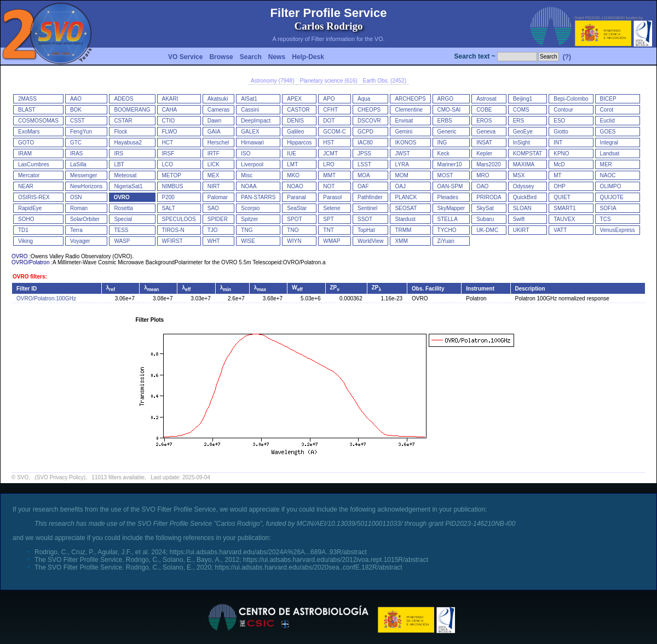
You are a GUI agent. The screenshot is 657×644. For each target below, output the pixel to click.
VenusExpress (618, 230)
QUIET (562, 197)
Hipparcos (299, 143)
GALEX (250, 132)
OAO (482, 186)
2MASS (27, 99)
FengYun (81, 132)
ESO (559, 121)
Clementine (409, 110)
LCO (168, 164)
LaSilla (78, 164)
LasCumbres (34, 164)
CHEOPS (369, 110)
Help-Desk (308, 57)
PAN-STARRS (258, 197)
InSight (521, 143)
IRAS (76, 153)
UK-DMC (487, 230)
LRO (329, 164)
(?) (567, 57)
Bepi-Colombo (571, 99)
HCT (168, 143)
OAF (363, 186)
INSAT (484, 143)
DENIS (295, 121)
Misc (247, 175)
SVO (23, 477)
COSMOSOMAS (38, 121)
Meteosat (125, 175)
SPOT (294, 219)
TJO (213, 230)
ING (442, 143)
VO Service (185, 57)
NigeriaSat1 (128, 186)
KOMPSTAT (528, 153)
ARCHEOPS (410, 99)
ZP (335, 288)
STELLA (448, 219)
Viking (25, 241)
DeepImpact (256, 121)
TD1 (23, 230)
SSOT (365, 219)
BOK (76, 110)
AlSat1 (249, 99)
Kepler (484, 153)
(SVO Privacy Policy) (60, 477)
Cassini (250, 110)
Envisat (404, 121)
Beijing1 (523, 99)
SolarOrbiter (85, 219)
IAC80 (365, 143)
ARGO (445, 99)
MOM (401, 175)
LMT (292, 164)
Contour (563, 110)
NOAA (249, 186)
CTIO (169, 121)
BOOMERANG (132, 110)
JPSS (364, 153)
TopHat (366, 230)
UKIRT (521, 230)
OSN (76, 197)
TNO (293, 230)
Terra (76, 230)
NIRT (214, 186)
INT (558, 143)
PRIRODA (489, 197)
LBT (119, 164)
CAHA (170, 110)
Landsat (610, 153)
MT (557, 175)
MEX (214, 175)
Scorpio (250, 208)
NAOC (608, 175)
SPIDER (218, 219)
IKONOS (405, 143)
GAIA (214, 132)
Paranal (296, 197)
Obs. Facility (428, 289)
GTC (76, 143)
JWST (402, 153)
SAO (213, 208)
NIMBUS (173, 186)
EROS (484, 121)
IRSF (168, 153)
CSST (77, 121)
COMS (521, 110)
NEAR (26, 186)
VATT (560, 230)
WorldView (370, 241)
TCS (606, 219)
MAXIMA (524, 164)
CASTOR (298, 110)
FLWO (170, 132)
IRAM (25, 153)
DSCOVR (369, 121)
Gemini (404, 132)
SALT (169, 208)
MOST (445, 175)
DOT (329, 121)
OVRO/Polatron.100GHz (46, 298)
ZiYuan (446, 241)
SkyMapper (451, 208)
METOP (172, 175)
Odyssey (524, 186)
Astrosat (486, 99)
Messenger (83, 175)
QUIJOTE (612, 197)
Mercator (29, 175)
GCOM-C (335, 132)
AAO (76, 99)
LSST (364, 164)
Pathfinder (370, 197)
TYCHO (447, 230)
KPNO (561, 153)
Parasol (332, 197)
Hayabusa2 (128, 143)
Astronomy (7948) (272, 81)
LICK (214, 164)
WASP (122, 241)
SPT (328, 219)
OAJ (400, 186)
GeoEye (523, 132)
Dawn (215, 121)
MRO (483, 175)
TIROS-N (173, 230)
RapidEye (30, 208)
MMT (329, 175)
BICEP (608, 99)
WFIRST (172, 241)
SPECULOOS (179, 219)
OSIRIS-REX (34, 197)
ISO (246, 153)
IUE (292, 153)
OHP (560, 186)
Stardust (405, 219)
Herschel (218, 143)
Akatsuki (218, 99)
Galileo (295, 132)
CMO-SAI (449, 110)
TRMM (403, 230)
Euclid (607, 121)
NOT (329, 186)
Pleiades (448, 197)
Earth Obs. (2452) (385, 81)
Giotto (561, 132)
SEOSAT (406, 208)
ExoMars (29, 132)
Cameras (219, 110)
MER (606, 164)
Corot (607, 110)
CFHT (330, 110)
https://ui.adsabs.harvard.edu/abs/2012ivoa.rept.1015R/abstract (336, 560)
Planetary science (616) (328, 81)
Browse (221, 57)
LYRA (402, 164)
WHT (214, 241)
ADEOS (123, 99)
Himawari (252, 143)
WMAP (332, 241)
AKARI (170, 99)
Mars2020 (488, 164)
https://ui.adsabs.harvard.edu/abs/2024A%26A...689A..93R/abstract (268, 552)
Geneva (486, 132)
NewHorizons (86, 186)
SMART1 (564, 208)
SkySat (485, 208)
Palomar (218, 197)
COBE (484, 110)
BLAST (27, 110)
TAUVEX (564, 219)
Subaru (485, 219)
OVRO (121, 197)
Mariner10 (450, 164)
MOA (364, 175)
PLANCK (406, 197)
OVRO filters (29, 277)
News (277, 57)
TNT (328, 230)
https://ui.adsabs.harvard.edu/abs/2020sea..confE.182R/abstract (308, 567)
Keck (443, 153)
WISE (248, 241)
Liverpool (252, 164)
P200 (168, 197)
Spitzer (249, 219)
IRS (119, 153)
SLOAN (522, 208)
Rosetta (123, 208)
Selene (332, 208)
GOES (608, 132)
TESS (121, 230)
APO (329, 99)
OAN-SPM (450, 186)
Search (251, 57)
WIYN (294, 241)
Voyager (80, 241)
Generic (447, 132)
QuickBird (525, 197)
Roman (79, 208)
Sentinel (367, 208)
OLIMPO (611, 186)
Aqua (364, 99)
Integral (609, 143)
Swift (519, 219)
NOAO (295, 186)
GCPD (365, 132)
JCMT (330, 153)
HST (328, 143)
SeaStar (297, 208)
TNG (247, 230)
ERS (519, 121)
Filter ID (27, 289)
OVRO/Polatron (30, 262)
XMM (401, 241)
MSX (519, 175)
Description (530, 289)
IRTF (214, 153)
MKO (293, 175)
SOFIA (608, 208)
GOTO (26, 143)
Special (123, 219)
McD (559, 164)
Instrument (480, 289)
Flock (120, 132)
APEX (294, 99)
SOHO (26, 219)
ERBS (445, 121)
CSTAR (123, 121)
